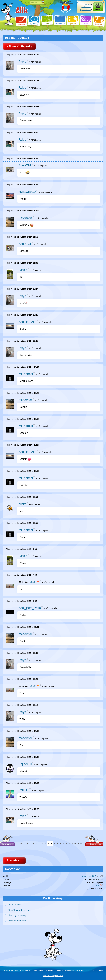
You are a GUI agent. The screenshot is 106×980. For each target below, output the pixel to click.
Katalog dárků (97, 971)
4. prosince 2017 (89, 876)
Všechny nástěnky (17, 915)
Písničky (85, 971)
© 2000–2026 (10, 971)
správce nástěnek (95, 889)
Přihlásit (98, 10)
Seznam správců (53, 971)
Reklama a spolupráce (53, 976)
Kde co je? (27, 971)
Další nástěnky (53, 898)
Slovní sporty (14, 905)
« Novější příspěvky (20, 46)
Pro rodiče (39, 971)
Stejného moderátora (18, 910)
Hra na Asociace (17, 38)
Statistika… (14, 860)
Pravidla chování (71, 971)
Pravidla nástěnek (17, 921)
